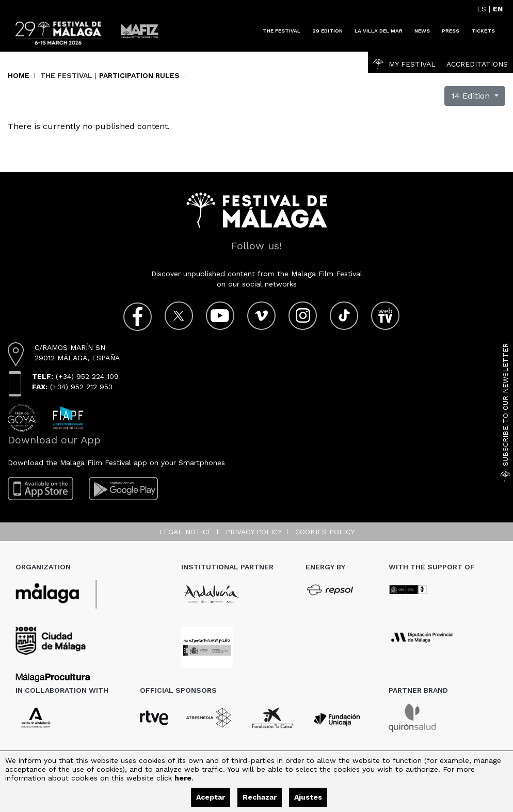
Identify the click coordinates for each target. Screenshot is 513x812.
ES (482, 9)
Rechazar (260, 797)
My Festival (404, 64)
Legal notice (186, 532)
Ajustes (308, 797)
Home (19, 75)
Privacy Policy (254, 532)
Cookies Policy (325, 532)
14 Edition (472, 96)
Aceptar (211, 797)
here (183, 778)
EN (498, 9)
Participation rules (139, 75)
